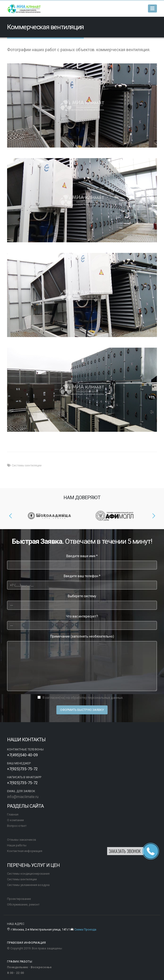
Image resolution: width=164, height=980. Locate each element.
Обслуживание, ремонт (23, 904)
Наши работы (17, 845)
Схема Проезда (85, 929)
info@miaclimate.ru (23, 797)
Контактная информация (25, 851)
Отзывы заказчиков (22, 840)
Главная (13, 814)
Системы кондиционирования (28, 874)
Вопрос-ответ (17, 826)
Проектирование (19, 899)
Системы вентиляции (27, 465)
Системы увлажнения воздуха (28, 885)
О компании (15, 820)
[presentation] (11, 516)
